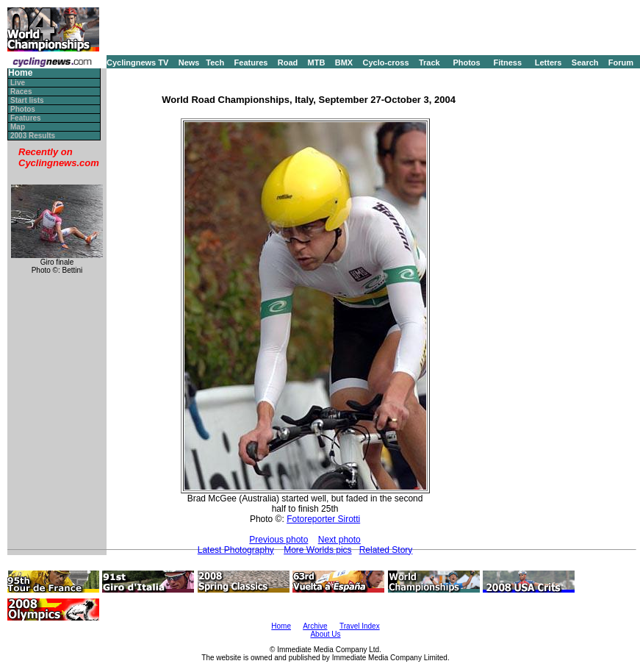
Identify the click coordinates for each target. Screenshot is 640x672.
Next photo (339, 540)
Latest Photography (236, 550)
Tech (215, 62)
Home (20, 73)
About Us (325, 634)
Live (18, 83)
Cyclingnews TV (137, 62)
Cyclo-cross (386, 62)
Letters (549, 62)
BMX (344, 62)
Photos (466, 62)
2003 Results (33, 136)
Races (21, 92)
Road (288, 62)
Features (251, 62)
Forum (621, 62)
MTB (317, 62)
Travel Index (360, 626)
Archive (315, 626)
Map (18, 127)
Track (429, 62)
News (189, 62)
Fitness (507, 62)
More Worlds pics (317, 550)
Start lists (27, 100)
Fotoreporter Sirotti (323, 519)
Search (585, 62)
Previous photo (278, 540)
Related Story (386, 550)
